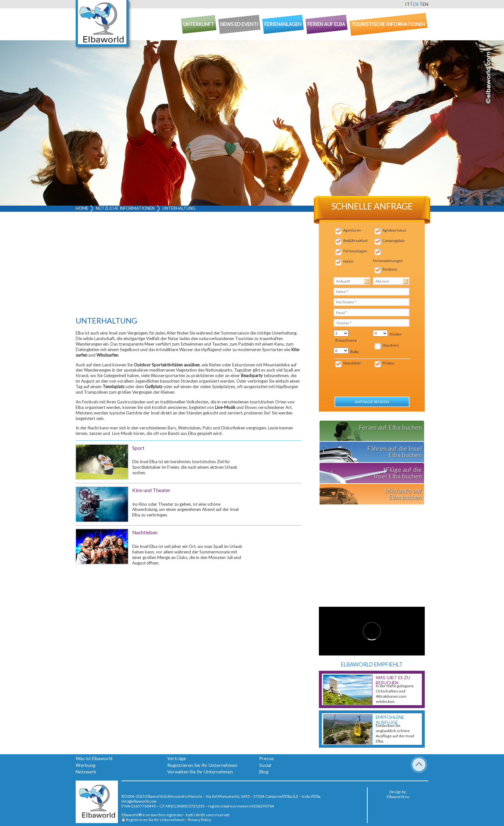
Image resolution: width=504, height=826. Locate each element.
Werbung (86, 765)
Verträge (177, 758)
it (407, 4)
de (416, 4)
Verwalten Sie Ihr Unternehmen (200, 772)
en (425, 4)
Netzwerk (86, 772)
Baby (355, 352)
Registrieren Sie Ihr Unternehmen (202, 765)
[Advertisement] (189, 266)
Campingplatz (394, 241)
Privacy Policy (200, 820)
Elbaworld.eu (398, 796)
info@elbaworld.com (139, 801)
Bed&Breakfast (355, 241)
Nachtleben (145, 532)
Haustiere (391, 345)
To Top (419, 765)
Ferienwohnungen (388, 261)
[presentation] (368, 379)
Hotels (348, 261)
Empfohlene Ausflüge (390, 720)
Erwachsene (346, 340)
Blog (264, 772)
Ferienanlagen (355, 251)
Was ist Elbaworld (94, 758)
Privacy (388, 363)
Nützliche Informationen (125, 208)
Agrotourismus (394, 230)
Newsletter (352, 363)
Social (265, 765)
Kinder (396, 334)
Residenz (390, 269)
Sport (138, 448)
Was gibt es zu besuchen (393, 680)
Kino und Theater (151, 490)
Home (82, 208)
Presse (266, 758)
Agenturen (352, 230)
